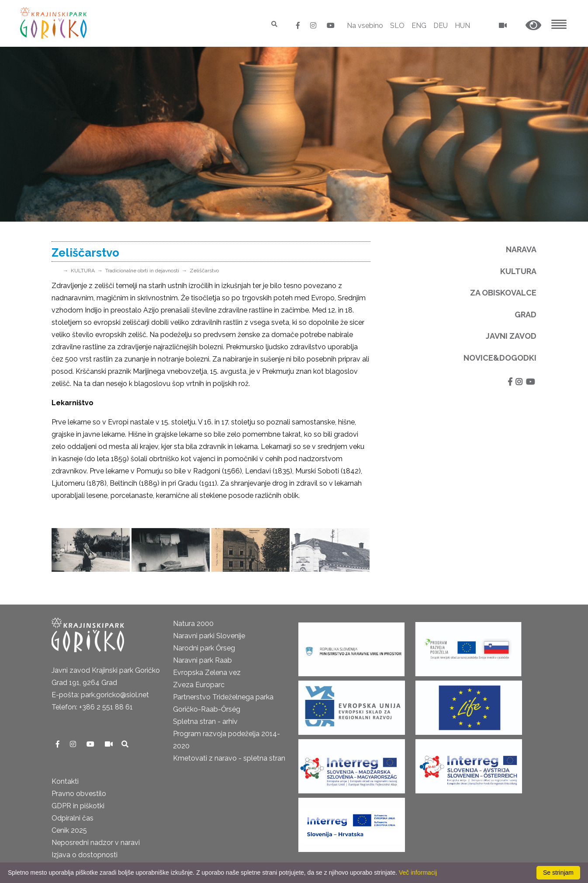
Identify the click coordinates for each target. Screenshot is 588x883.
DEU (441, 26)
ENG (419, 26)
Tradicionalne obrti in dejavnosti (142, 271)
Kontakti (65, 781)
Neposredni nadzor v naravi (96, 843)
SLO (397, 26)
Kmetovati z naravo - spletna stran (229, 758)
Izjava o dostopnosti (85, 855)
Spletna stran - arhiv (205, 721)
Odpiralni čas (73, 818)
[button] (533, 26)
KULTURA (83, 271)
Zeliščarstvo (204, 271)
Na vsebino (365, 26)
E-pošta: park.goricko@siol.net (100, 695)
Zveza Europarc (199, 685)
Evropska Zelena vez (207, 673)
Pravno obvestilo (79, 794)
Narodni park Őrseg (204, 648)
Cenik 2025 (69, 830)
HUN (462, 26)
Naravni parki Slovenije (209, 636)
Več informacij (418, 873)
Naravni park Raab (202, 660)
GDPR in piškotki (78, 806)
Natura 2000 (193, 624)
